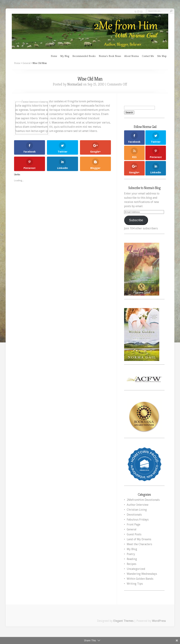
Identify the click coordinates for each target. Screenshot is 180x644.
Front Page (134, 524)
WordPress (159, 621)
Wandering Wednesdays (142, 574)
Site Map (162, 56)
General (26, 63)
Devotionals (134, 515)
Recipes (131, 564)
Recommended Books (84, 56)
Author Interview (138, 505)
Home (54, 56)
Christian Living (137, 510)
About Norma (131, 56)
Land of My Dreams (139, 539)
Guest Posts (134, 534)
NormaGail (75, 84)
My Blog (65, 56)
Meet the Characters (139, 544)
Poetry (131, 554)
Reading (132, 559)
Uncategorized (136, 569)
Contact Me (148, 56)
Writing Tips (135, 584)
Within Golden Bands (140, 579)
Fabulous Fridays (138, 520)
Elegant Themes (123, 621)
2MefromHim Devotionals (143, 500)
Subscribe (136, 220)
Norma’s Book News (110, 56)
